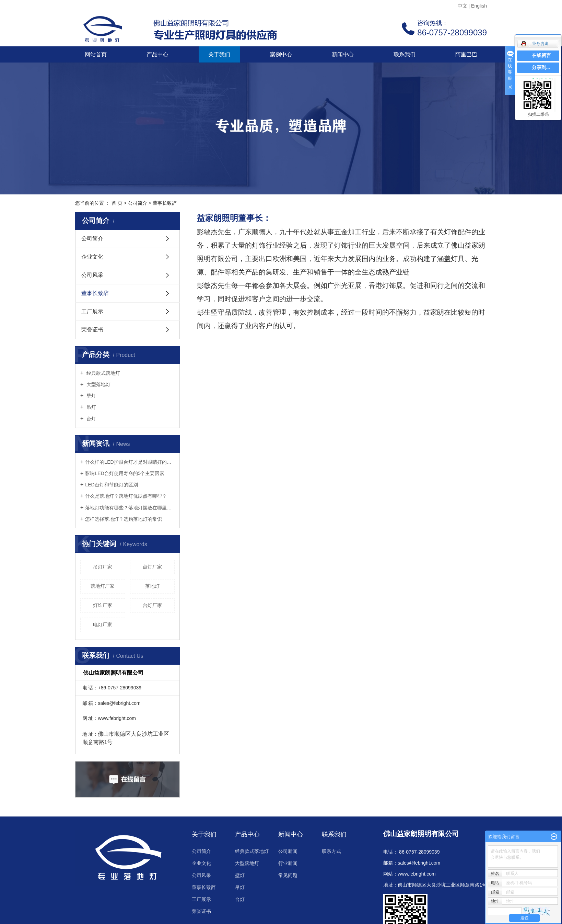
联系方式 (331, 851)
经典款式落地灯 (103, 373)
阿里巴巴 (466, 54)
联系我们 (405, 54)
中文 (463, 6)
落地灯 (152, 586)
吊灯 (91, 407)
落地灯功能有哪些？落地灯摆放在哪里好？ (130, 508)
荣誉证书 (92, 330)
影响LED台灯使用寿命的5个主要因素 (125, 473)
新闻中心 (343, 54)
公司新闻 (288, 851)
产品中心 (157, 54)
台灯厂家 (152, 605)
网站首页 (96, 54)
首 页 (117, 203)
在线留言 (541, 55)
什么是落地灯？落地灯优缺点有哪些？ (126, 496)
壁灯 (91, 396)
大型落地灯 (98, 384)
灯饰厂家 (103, 605)
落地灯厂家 (103, 586)
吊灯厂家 (103, 567)
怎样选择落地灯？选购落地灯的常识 (124, 519)
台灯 (91, 419)
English (479, 6)
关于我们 (219, 54)
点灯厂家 (152, 567)
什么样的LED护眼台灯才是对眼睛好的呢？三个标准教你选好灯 (130, 462)
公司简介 (138, 203)
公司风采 (92, 275)
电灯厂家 (103, 624)
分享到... (541, 67)
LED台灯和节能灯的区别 (111, 485)
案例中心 (281, 54)
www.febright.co (415, 874)
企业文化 (92, 257)
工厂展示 (92, 311)
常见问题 (288, 875)
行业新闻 (288, 863)
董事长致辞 (95, 293)
